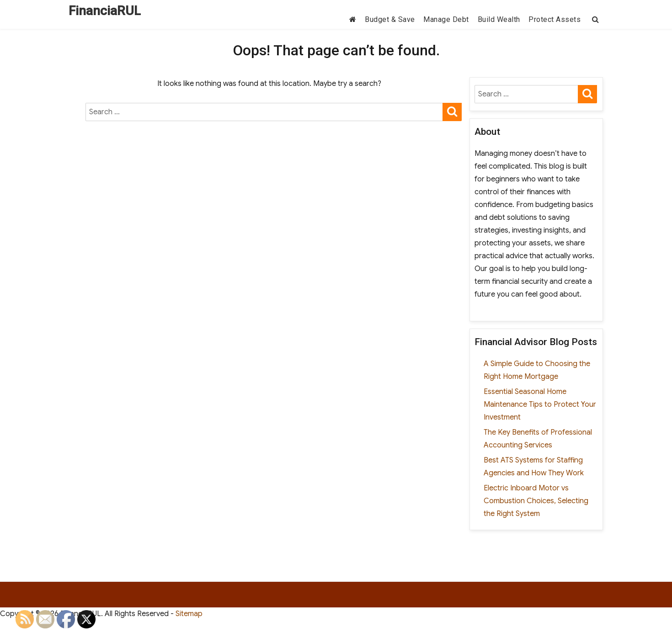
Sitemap (189, 614)
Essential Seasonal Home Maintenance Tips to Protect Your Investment (540, 404)
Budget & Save (390, 19)
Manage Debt (446, 19)
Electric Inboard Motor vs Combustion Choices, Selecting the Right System (536, 501)
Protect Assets (555, 19)
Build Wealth (499, 19)
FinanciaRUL (105, 11)
